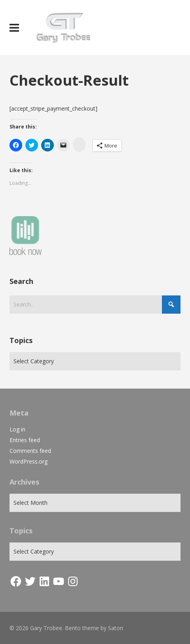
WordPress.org (28, 461)
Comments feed (30, 451)
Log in (17, 429)
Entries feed (25, 440)
